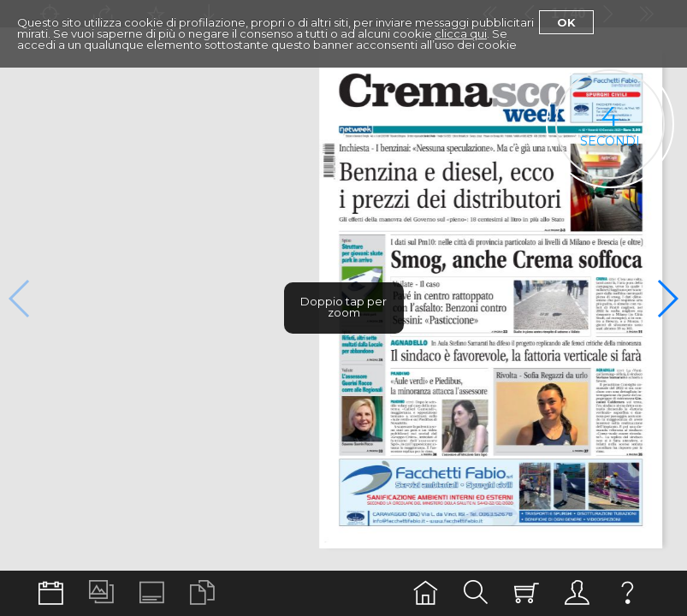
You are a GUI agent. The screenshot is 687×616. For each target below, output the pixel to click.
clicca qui (461, 33)
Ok (566, 22)
